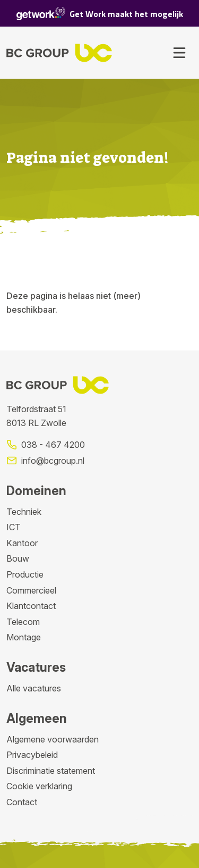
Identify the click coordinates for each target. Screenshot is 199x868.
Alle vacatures (34, 688)
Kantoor (22, 543)
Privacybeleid (32, 755)
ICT (14, 527)
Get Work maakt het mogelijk (100, 14)
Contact (22, 802)
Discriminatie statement (51, 771)
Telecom (23, 622)
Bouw (18, 558)
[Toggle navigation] (179, 53)
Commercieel (31, 590)
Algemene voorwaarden (53, 739)
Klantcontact (31, 606)
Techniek (24, 512)
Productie (25, 574)
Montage (24, 637)
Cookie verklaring (39, 786)
